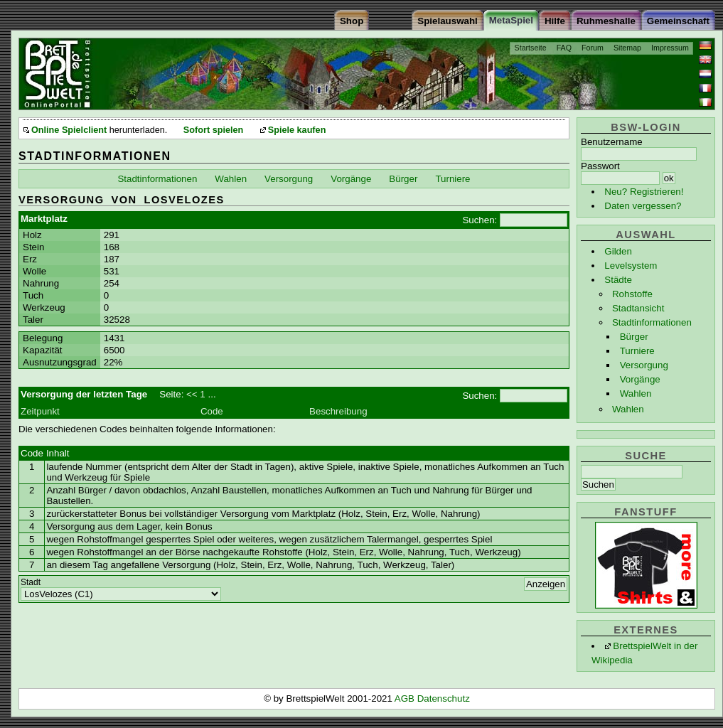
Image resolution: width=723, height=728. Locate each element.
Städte (618, 280)
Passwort (600, 166)
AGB (406, 698)
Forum (593, 48)
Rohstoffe (632, 294)
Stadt (31, 582)
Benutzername (612, 142)
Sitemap (627, 48)
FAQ (564, 48)
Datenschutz (444, 698)
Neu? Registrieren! (644, 192)
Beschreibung (338, 411)
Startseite (531, 48)
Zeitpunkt (40, 411)
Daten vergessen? (643, 206)
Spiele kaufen (297, 130)
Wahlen (636, 394)
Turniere (637, 351)
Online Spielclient (69, 130)
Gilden (618, 251)
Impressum (670, 48)
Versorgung (644, 365)
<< (192, 394)
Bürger (634, 337)
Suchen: (480, 220)
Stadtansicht (638, 308)
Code (212, 411)
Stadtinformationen (652, 322)
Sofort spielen (213, 130)
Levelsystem (631, 266)
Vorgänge (640, 379)
